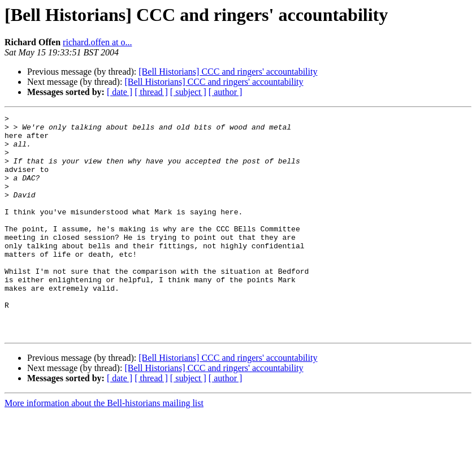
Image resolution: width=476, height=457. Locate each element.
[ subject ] (188, 92)
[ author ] (226, 92)
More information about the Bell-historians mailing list (104, 447)
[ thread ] (151, 92)
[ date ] (120, 92)
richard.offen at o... (97, 42)
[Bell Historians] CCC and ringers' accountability (228, 72)
